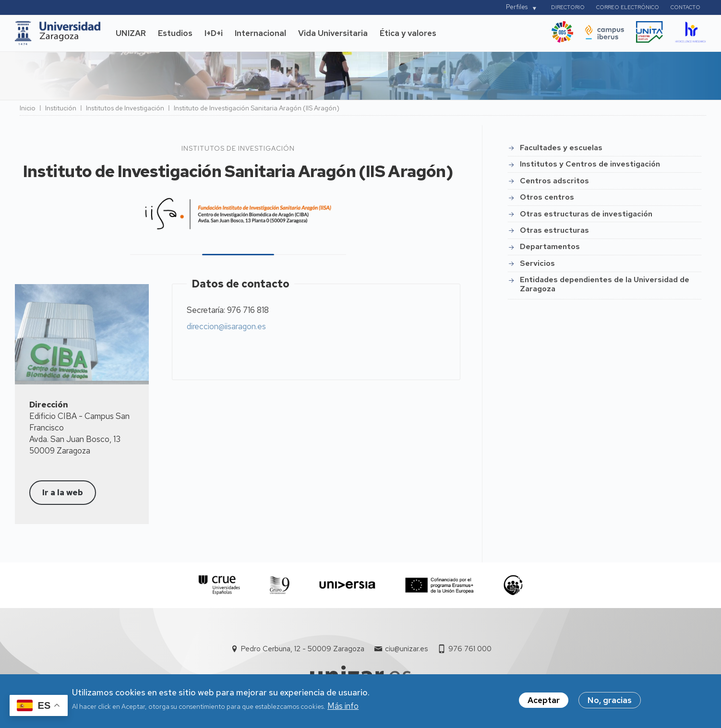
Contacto (685, 7)
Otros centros (547, 197)
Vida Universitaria (333, 33)
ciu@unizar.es (406, 649)
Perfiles (517, 7)
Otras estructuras (554, 230)
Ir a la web (63, 492)
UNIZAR (131, 33)
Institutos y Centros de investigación (590, 164)
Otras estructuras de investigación (586, 214)
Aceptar (544, 704)
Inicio (28, 108)
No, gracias (610, 704)
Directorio (568, 7)
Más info (343, 710)
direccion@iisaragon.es (226, 326)
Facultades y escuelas (561, 148)
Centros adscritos (554, 181)
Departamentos (550, 246)
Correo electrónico (628, 7)
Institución (61, 108)
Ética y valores (408, 33)
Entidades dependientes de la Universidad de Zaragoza (605, 284)
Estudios (175, 33)
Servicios (537, 263)
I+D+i (214, 33)
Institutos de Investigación (125, 108)
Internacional (260, 33)
